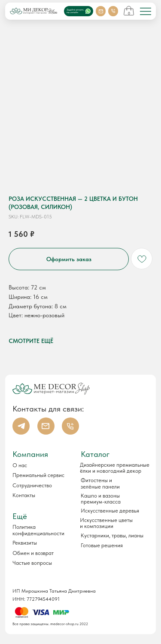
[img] (146, 12)
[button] (42, 543)
